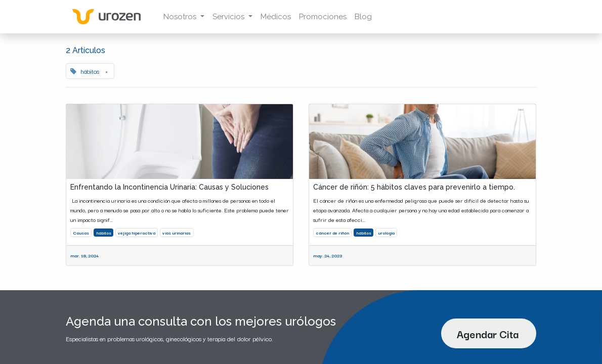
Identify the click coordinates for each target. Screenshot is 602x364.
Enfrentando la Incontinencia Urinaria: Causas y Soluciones (169, 187)
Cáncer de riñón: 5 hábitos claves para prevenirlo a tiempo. (414, 187)
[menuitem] (276, 17)
